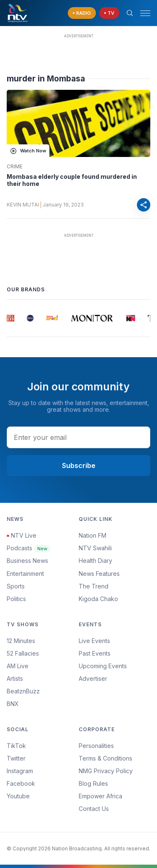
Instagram (20, 771)
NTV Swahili (95, 548)
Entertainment (25, 574)
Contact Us (94, 809)
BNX (13, 704)
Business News (27, 561)
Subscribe (79, 465)
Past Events (95, 653)
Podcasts (29, 548)
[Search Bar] (130, 13)
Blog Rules (93, 783)
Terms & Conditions (106, 758)
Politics (16, 599)
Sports (16, 586)
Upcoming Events (103, 666)
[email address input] (78, 437)
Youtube (18, 796)
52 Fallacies (23, 653)
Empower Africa (100, 796)
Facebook (21, 783)
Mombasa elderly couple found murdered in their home (72, 180)
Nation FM (93, 535)
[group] (10, 318)
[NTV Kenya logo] (17, 13)
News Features (99, 574)
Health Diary (95, 561)
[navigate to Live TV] (109, 13)
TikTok (16, 746)
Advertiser (93, 678)
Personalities (96, 746)
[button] (142, 13)
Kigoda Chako (98, 599)
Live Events (94, 641)
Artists (15, 678)
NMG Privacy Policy (106, 771)
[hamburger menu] (145, 13)
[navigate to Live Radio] (82, 13)
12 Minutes (21, 641)
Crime (15, 167)
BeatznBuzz (23, 691)
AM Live (18, 666)
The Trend (94, 586)
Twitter (16, 758)
